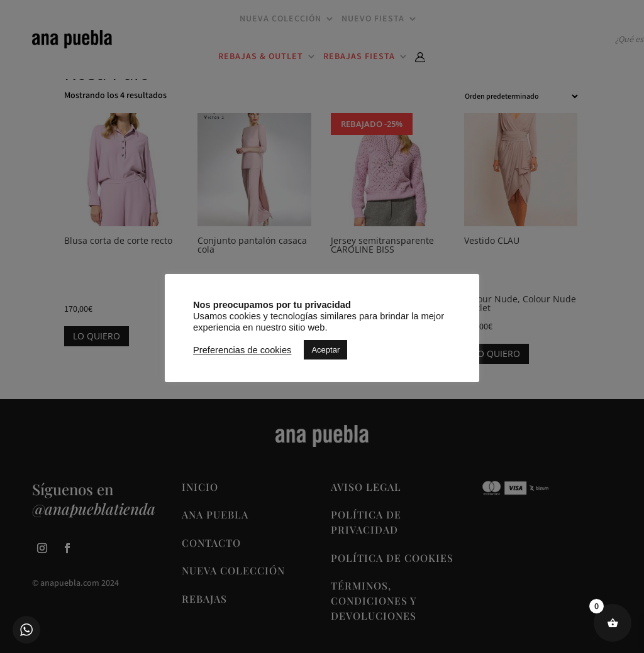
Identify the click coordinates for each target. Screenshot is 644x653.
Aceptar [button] (325, 350)
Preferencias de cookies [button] (242, 350)
